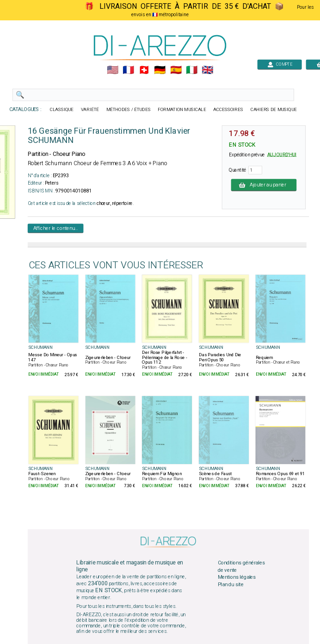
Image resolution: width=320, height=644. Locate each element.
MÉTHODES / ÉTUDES (129, 110)
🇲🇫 (128, 70)
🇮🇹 (192, 70)
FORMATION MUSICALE (182, 110)
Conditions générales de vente (241, 567)
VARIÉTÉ (90, 110)
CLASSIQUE (62, 110)
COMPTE (280, 64)
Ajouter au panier (264, 185)
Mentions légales (237, 577)
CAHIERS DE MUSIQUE (274, 110)
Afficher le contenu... (56, 228)
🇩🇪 (160, 70)
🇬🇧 (207, 70)
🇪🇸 (176, 70)
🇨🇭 (144, 70)
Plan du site (231, 585)
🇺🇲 (113, 70)
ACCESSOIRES (228, 110)
